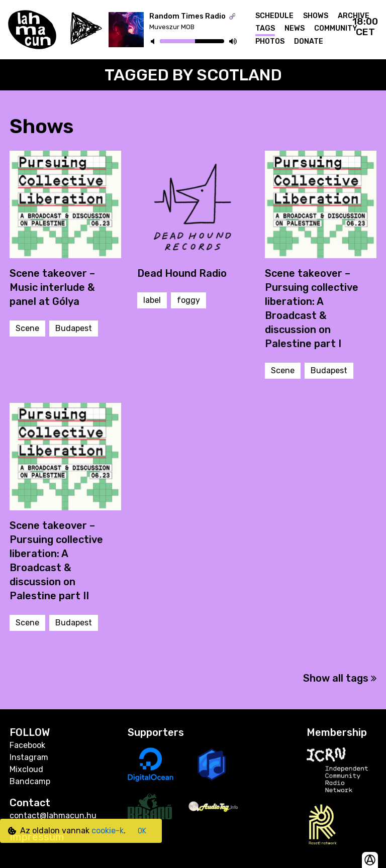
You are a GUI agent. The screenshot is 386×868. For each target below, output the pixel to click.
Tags (265, 28)
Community (336, 28)
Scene (27, 328)
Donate (309, 41)
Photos (270, 41)
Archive (354, 16)
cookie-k (108, 831)
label (152, 300)
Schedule (274, 16)
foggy (188, 300)
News (295, 28)
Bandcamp (30, 781)
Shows (316, 16)
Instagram (29, 757)
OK (142, 831)
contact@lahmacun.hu (53, 816)
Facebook (27, 745)
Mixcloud (26, 769)
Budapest (74, 328)
